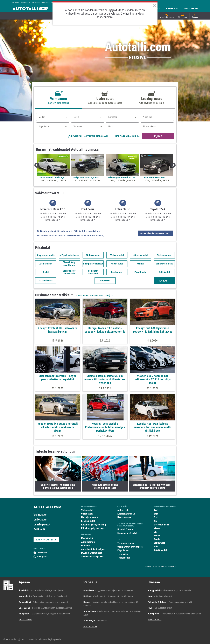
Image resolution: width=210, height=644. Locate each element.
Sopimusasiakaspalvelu (93, 557)
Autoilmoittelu (88, 542)
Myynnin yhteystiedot (92, 553)
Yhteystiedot (124, 558)
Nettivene (36, 2)
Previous (37, 165)
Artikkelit (39, 529)
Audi (156, 510)
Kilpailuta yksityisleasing (93, 525)
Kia (155, 521)
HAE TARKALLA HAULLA (128, 136)
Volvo (156, 546)
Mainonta (86, 546)
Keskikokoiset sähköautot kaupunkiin (86, 236)
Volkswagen (160, 543)
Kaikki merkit (160, 550)
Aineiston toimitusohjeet (93, 549)
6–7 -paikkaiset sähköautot (51, 236)
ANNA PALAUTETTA (46, 540)
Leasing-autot (42, 524)
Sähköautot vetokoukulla (87, 231)
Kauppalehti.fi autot (127, 533)
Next (173, 165)
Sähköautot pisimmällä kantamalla (54, 231)
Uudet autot (40, 519)
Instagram (42, 557)
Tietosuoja (123, 554)
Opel (156, 532)
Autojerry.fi (123, 510)
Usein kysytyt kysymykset (130, 547)
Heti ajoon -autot (90, 517)
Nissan (157, 528)
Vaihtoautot (40, 515)
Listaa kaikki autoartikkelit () (94, 296)
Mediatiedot (87, 538)
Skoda (157, 536)
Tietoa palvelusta (126, 543)
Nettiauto (16, 2)
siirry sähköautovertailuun (156, 233)
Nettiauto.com (124, 517)
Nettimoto (25, 2)
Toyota (157, 539)
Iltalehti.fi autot (125, 529)
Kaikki (164, 281)
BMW (156, 514)
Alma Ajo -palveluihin (169, 567)
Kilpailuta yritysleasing (92, 528)
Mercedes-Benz (161, 525)
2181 (107, 296)
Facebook (42, 553)
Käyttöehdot (123, 550)
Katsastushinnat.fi (126, 514)
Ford (156, 517)
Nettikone (45, 2)
